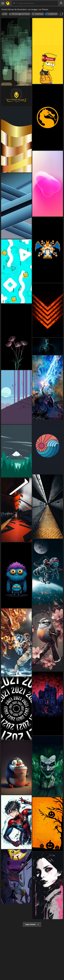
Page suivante (32, 924)
